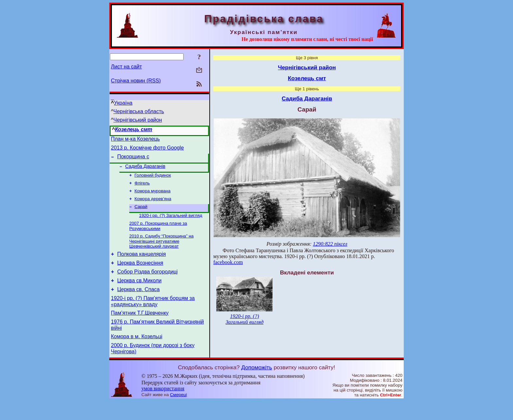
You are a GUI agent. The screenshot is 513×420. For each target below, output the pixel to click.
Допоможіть (256, 386)
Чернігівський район (138, 120)
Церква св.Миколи (139, 294)
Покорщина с (133, 159)
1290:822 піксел (330, 244)
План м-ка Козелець (135, 140)
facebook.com (228, 262)
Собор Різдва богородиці (147, 284)
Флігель (142, 188)
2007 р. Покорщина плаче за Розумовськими (158, 234)
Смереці (179, 414)
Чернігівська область (139, 111)
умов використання (163, 407)
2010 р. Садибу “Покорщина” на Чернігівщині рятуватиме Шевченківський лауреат (161, 250)
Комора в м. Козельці (137, 354)
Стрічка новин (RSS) (136, 81)
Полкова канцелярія (142, 264)
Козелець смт (133, 129)
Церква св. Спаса (138, 303)
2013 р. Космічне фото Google (147, 150)
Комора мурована (152, 197)
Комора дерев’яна (153, 205)
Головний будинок (153, 180)
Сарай (141, 214)
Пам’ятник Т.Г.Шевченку (140, 329)
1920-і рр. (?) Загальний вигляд (171, 223)
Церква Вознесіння (140, 274)
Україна (123, 103)
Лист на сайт (126, 67)
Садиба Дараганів (145, 170)
